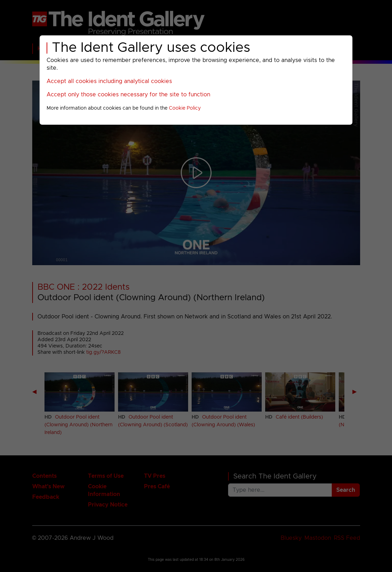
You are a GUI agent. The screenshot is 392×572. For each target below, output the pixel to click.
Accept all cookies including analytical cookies (109, 81)
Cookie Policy (185, 108)
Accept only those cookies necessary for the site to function (128, 95)
